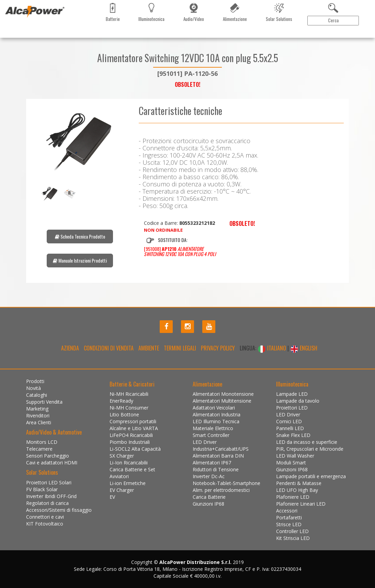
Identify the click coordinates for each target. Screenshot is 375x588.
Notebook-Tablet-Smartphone (226, 483)
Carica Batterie (209, 497)
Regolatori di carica (47, 503)
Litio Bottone (124, 414)
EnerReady (121, 401)
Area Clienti (353, 31)
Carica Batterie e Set (132, 469)
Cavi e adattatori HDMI (52, 463)
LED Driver (205, 442)
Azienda (70, 348)
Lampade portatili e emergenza (311, 476)
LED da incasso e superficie (307, 442)
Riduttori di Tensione (216, 469)
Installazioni (169, 31)
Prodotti (14, 31)
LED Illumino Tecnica (216, 421)
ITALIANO (272, 348)
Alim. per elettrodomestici (221, 490)
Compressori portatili (133, 421)
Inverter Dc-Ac (209, 476)
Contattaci (140, 31)
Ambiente (149, 348)
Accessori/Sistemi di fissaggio (59, 510)
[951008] (180, 251)
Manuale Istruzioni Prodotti (80, 260)
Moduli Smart (291, 463)
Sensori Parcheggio (48, 456)
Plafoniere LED (293, 497)
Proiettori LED (292, 408)
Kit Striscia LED (293, 538)
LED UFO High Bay (297, 490)
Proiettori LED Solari (49, 482)
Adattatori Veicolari (214, 408)
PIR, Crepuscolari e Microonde (310, 449)
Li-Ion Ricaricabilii (129, 463)
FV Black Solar (42, 489)
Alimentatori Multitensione (222, 401)
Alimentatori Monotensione (223, 394)
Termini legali (180, 348)
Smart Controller (211, 435)
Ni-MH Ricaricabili (129, 394)
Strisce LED (289, 524)
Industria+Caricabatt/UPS (221, 449)
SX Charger (122, 456)
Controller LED (292, 531)
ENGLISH (304, 348)
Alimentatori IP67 (212, 463)
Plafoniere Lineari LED (301, 504)
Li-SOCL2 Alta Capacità (135, 449)
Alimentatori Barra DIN (218, 456)
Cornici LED (289, 421)
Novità (36, 31)
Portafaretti (289, 517)
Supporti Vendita (44, 402)
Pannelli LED (290, 428)
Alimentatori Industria (217, 414)
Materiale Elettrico (213, 428)
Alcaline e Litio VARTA (134, 428)
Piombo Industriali (130, 442)
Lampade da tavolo (298, 401)
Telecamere (39, 449)
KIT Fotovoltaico (45, 524)
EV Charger (122, 490)
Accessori (287, 511)
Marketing (84, 31)
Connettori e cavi (45, 517)
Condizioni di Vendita (109, 348)
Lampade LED (292, 394)
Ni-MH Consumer (129, 408)
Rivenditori (111, 31)
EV (112, 497)
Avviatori (119, 476)
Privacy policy (218, 348)
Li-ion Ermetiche (128, 483)
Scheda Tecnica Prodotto (80, 236)
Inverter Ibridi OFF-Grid (51, 496)
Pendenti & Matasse (299, 483)
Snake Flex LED (293, 435)
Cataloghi (58, 31)
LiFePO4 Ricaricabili (131, 435)
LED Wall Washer (295, 456)
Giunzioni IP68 (208, 504)
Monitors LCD (42, 442)
